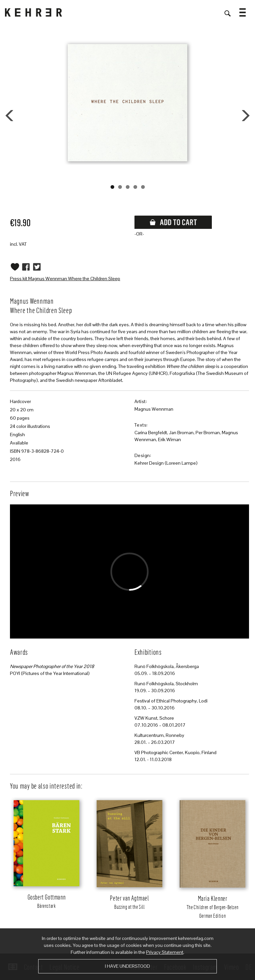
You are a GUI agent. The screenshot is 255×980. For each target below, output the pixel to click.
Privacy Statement (165, 952)
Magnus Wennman (154, 409)
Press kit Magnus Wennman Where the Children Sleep (65, 279)
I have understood (127, 966)
